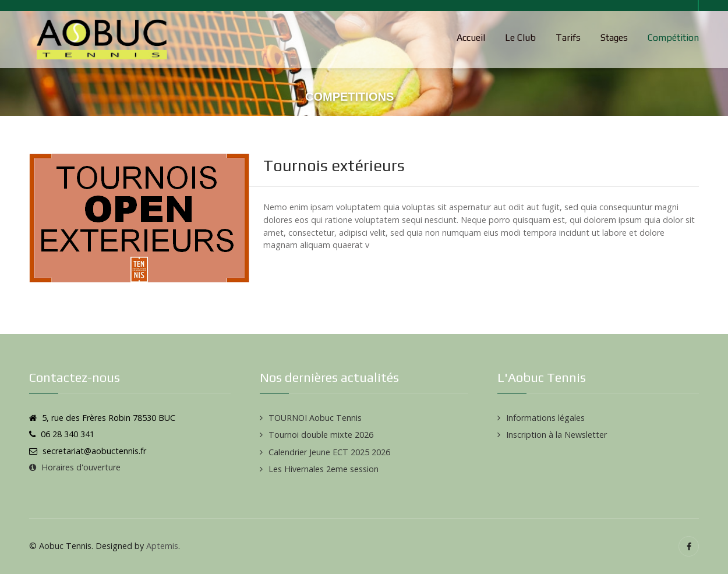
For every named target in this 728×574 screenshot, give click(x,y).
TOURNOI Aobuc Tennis (315, 418)
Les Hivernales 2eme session (324, 469)
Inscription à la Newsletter (556, 435)
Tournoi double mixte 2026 (321, 435)
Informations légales (545, 418)
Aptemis (162, 546)
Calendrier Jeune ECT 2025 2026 (329, 452)
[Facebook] (689, 546)
